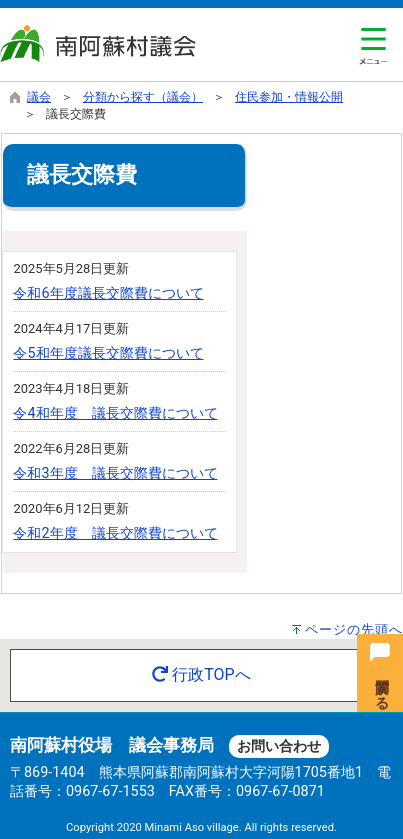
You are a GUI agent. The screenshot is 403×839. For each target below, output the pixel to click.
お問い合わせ (279, 746)
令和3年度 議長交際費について (115, 473)
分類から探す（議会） (143, 97)
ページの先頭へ (354, 629)
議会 (39, 97)
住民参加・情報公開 (289, 97)
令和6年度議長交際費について (108, 293)
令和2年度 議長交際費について (115, 533)
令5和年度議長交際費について (108, 353)
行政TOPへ (201, 674)
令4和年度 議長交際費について (115, 413)
